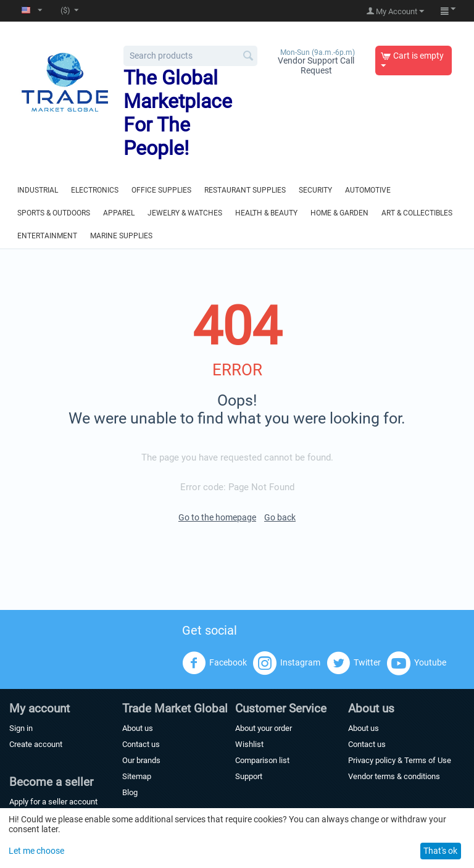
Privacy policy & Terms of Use (400, 760)
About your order (264, 728)
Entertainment (47, 236)
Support (249, 776)
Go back (280, 517)
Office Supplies (161, 190)
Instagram (287, 663)
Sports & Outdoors (54, 213)
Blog (130, 792)
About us (138, 728)
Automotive (368, 190)
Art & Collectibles (417, 213)
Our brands (141, 760)
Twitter (354, 663)
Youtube (417, 663)
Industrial (38, 190)
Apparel (119, 213)
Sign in (21, 728)
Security (315, 190)
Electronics (95, 190)
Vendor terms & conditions (394, 776)
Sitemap (137, 776)
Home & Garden (339, 213)
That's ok (440, 851)
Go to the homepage (217, 517)
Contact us (141, 744)
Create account (36, 744)
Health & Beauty (266, 213)
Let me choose (36, 851)
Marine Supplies (121, 236)
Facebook (214, 663)
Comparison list (262, 760)
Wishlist (249, 744)
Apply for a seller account (53, 802)
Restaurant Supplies (245, 190)
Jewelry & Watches (185, 213)
